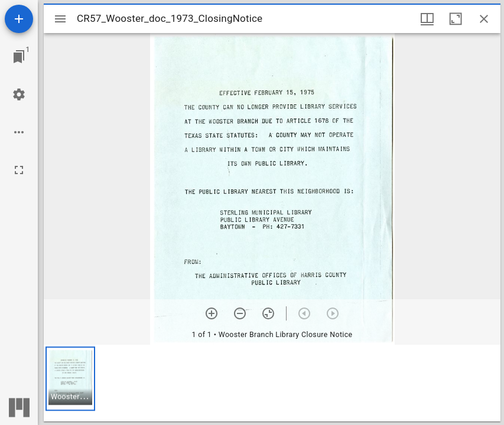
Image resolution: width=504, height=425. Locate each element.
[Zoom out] (240, 313)
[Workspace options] (19, 132)
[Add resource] (19, 19)
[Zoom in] (212, 313)
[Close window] (484, 19)
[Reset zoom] (268, 313)
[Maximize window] (456, 19)
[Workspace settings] (19, 94)
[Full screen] (19, 170)
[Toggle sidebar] (60, 19)
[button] (70, 379)
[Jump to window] (19, 57)
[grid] (272, 383)
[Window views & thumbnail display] (427, 19)
